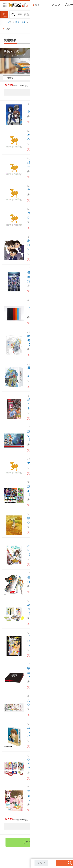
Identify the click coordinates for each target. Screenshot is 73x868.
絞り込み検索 (61, 30)
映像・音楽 (21, 23)
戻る (6, 30)
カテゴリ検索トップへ (44, 843)
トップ (8, 23)
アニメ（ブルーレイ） (55, 23)
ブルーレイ (35, 23)
